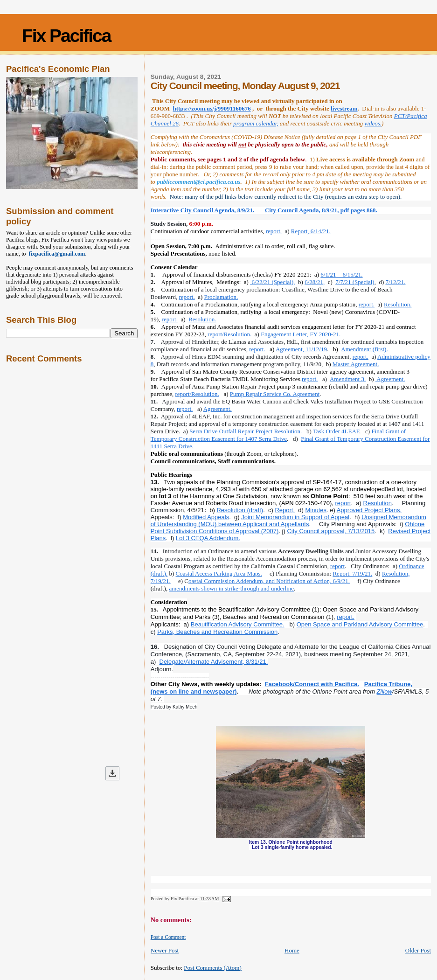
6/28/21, (315, 282)
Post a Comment (168, 937)
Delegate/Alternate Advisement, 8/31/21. (214, 662)
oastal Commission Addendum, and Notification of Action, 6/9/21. (269, 581)
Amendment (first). (364, 349)
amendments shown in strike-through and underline (231, 588)
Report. (285, 510)
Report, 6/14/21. (311, 231)
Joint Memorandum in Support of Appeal (295, 517)
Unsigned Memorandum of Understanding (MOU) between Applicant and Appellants (288, 521)
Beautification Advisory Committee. (238, 624)
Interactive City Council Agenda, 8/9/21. (202, 210)
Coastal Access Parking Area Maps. (219, 573)
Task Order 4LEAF (336, 431)
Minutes (316, 510)
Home (292, 950)
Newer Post (165, 950)
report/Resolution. (229, 334)
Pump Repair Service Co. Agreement (275, 394)
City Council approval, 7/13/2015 (331, 531)
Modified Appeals (206, 517)
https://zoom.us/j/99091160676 (212, 108)
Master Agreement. (356, 364)
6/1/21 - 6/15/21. (341, 275)
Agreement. (390, 379)
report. (274, 231)
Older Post (418, 950)
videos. (373, 123)
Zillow (385, 692)
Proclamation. (221, 297)
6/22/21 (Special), (272, 282)
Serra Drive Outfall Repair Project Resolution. (246, 431)
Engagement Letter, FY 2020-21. (301, 334)
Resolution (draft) (240, 510)
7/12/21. (396, 282)
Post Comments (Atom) (213, 968)
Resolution (378, 503)
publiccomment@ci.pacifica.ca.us (198, 182)
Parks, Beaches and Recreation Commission (217, 632)
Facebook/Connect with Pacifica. (312, 684)
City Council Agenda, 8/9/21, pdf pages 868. (321, 210)
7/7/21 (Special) (355, 282)
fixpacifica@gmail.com (56, 254)
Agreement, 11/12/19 (301, 349)
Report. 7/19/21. (352, 573)
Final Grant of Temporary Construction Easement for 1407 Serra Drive (278, 435)
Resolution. (398, 304)
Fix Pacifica (66, 36)
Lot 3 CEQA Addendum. (208, 538)
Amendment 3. (348, 379)
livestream (344, 108)
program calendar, (256, 123)
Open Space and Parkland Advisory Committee (360, 624)
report (343, 503)
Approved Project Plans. (369, 510)
